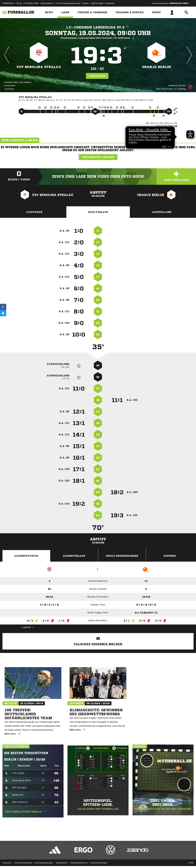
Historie (170, 556)
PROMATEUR (8, 3)
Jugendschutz (62, 860)
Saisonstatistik (26, 556)
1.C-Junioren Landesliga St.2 (98, 27)
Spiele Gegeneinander (122, 556)
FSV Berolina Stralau (39, 67)
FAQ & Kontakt (97, 3)
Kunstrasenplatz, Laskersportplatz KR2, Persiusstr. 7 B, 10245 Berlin (98, 38)
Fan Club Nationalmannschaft (68, 3)
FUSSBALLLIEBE (31, 3)
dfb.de (19, 3)
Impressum (7, 860)
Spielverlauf (98, 212)
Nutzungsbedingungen (44, 860)
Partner (86, 3)
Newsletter (110, 3)
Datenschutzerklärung (23, 860)
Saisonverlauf (74, 556)
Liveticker (97, 76)
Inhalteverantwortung (79, 860)
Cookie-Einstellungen (99, 860)
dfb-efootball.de (47, 3)
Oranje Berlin (157, 67)
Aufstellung (162, 212)
